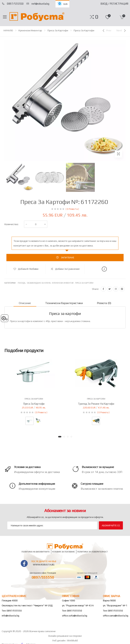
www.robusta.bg (44, 565)
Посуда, (22, 283)
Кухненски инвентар (30, 30)
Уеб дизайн (59, 640)
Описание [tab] (25, 303)
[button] (97, 17)
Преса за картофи (58, 30)
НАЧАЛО (8, 30)
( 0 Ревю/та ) (72, 209)
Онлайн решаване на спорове (65, 636)
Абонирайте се (111, 525)
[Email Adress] (52, 525)
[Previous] (107, 31)
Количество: (11, 224)
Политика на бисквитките (36, 552)
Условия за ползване (63, 552)
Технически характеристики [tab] (64, 303)
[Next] (121, 31)
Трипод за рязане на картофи (96, 404)
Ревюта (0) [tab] (104, 303)
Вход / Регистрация (114, 4)
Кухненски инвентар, (63, 283)
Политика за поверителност (92, 552)
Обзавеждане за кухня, (39, 283)
